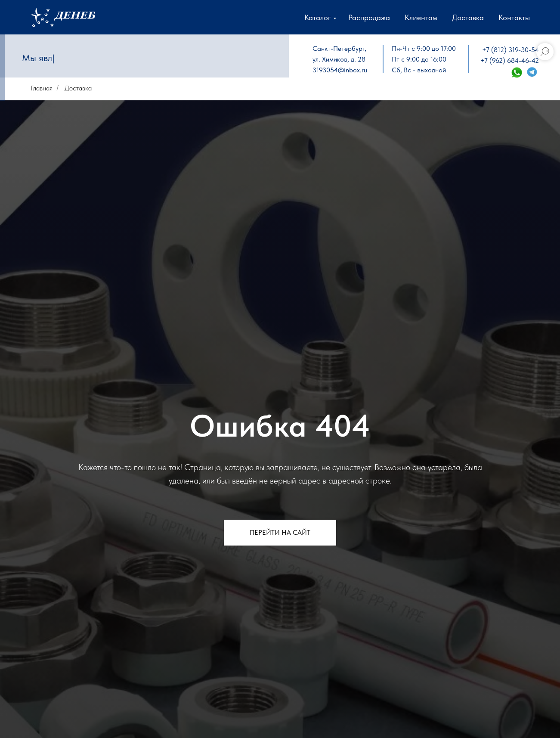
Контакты (514, 17)
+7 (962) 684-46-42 (510, 60)
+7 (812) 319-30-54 (510, 50)
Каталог (318, 17)
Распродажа (369, 17)
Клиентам (421, 17)
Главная (42, 88)
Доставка (468, 17)
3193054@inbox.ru (340, 70)
